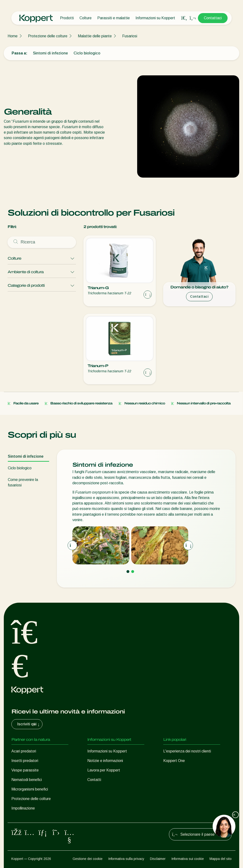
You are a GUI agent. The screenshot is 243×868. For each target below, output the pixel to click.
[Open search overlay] (184, 18)
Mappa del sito (221, 859)
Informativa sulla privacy (126, 859)
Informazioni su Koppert (155, 18)
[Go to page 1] (128, 572)
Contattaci (213, 18)
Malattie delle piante (95, 36)
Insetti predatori (25, 761)
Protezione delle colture (48, 36)
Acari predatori (24, 751)
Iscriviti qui (29, 724)
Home (13, 36)
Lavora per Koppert (104, 770)
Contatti (94, 780)
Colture (86, 18)
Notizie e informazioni (105, 761)
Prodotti (67, 18)
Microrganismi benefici (30, 789)
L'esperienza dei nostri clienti (187, 751)
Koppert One (174, 761)
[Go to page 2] (133, 572)
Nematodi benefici (27, 780)
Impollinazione (23, 808)
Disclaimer (158, 859)
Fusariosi (130, 36)
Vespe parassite (25, 770)
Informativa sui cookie (188, 859)
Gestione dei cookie (88, 859)
